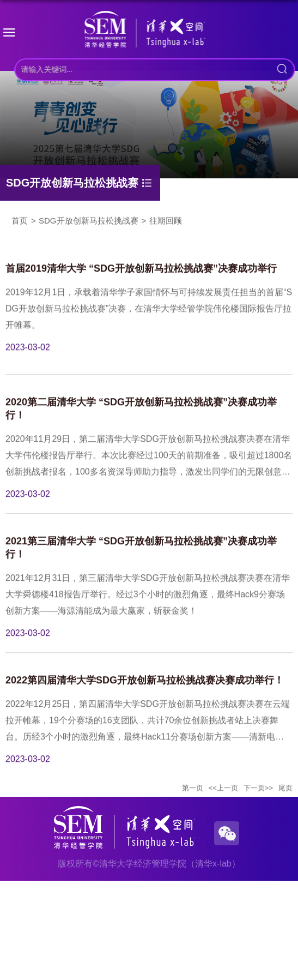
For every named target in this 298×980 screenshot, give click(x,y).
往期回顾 (166, 218)
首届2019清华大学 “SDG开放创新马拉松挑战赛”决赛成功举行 (141, 284)
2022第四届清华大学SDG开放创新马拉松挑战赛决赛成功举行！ (145, 696)
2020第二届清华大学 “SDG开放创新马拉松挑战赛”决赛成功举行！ (141, 424)
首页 (20, 218)
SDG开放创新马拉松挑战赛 (89, 218)
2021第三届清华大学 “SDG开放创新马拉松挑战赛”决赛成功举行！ (141, 563)
